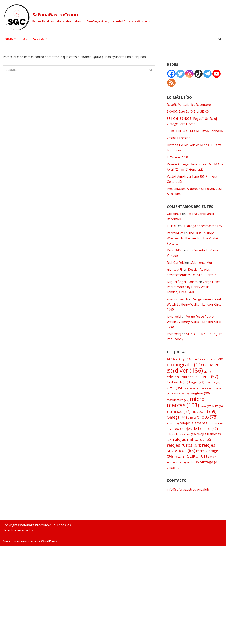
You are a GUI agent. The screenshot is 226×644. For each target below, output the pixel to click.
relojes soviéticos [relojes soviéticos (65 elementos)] (191, 459)
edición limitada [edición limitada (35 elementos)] (184, 386)
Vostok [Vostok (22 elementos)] (175, 479)
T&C (24, 39)
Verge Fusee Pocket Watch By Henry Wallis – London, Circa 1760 (194, 295)
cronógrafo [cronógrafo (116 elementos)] (186, 374)
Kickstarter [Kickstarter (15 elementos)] (180, 403)
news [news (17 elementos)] (206, 416)
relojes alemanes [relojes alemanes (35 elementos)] (197, 433)
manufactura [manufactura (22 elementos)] (178, 410)
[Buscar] (220, 39)
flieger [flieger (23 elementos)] (197, 392)
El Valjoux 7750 (178, 163)
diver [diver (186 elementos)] (189, 379)
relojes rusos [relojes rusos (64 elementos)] (184, 456)
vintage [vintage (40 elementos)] (210, 473)
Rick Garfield (176, 270)
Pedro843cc (175, 240)
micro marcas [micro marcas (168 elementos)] (186, 412)
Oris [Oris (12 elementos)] (192, 428)
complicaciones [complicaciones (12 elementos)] (212, 368)
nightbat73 (175, 277)
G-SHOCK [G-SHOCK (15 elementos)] (212, 392)
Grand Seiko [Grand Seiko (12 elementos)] (191, 397)
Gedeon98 (174, 221)
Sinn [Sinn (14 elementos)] (212, 468)
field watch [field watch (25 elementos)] (178, 392)
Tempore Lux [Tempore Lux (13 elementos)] (176, 474)
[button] (15, 39)
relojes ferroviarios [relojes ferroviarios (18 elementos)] (181, 445)
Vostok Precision (179, 144)
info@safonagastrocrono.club (188, 501)
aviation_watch (178, 307)
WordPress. (49, 639)
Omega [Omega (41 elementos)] (177, 428)
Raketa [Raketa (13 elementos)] (173, 434)
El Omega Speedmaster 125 (202, 233)
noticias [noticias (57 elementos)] (179, 422)
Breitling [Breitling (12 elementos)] (182, 368)
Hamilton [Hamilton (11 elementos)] (207, 398)
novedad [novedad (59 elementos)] (204, 422)
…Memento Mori (202, 270)
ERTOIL (172, 233)
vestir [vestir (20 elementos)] (193, 474)
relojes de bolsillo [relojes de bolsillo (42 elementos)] (199, 439)
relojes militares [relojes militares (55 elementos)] (193, 450)
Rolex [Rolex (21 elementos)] (180, 468)
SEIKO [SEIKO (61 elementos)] (197, 468)
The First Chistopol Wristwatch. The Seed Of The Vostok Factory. (193, 245)
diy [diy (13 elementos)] (208, 381)
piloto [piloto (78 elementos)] (207, 427)
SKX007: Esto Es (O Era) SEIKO (188, 112)
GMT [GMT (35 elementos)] (174, 397)
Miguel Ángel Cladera (182, 290)
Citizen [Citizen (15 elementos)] (195, 368)
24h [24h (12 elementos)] (171, 368)
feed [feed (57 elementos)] (210, 386)
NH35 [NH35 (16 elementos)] (218, 416)
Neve (7, 639)
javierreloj (174, 325)
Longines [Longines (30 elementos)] (200, 403)
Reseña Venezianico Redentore (189, 105)
